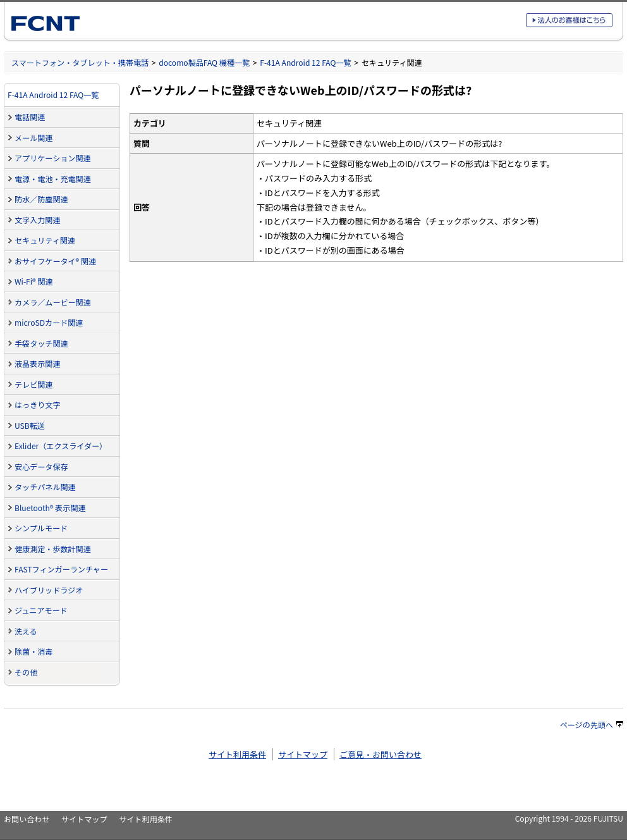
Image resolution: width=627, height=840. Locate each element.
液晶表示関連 (37, 363)
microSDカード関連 (49, 322)
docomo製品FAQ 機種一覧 (204, 62)
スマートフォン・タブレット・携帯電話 (80, 62)
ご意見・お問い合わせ (380, 754)
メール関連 (33, 138)
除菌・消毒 (33, 651)
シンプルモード (41, 528)
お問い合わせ (27, 819)
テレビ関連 (33, 384)
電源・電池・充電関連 (53, 179)
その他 (26, 672)
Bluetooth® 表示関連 (50, 508)
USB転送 (30, 425)
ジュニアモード (41, 610)
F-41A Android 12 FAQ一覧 (305, 62)
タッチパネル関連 (45, 487)
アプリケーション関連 (53, 158)
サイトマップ (303, 754)
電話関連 (30, 117)
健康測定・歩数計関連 (53, 549)
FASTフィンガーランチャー (61, 569)
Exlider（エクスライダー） (61, 446)
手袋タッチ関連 (41, 343)
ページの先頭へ (592, 725)
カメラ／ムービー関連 (53, 302)
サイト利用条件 (237, 754)
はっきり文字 (37, 405)
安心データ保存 (41, 466)
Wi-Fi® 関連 (34, 281)
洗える (26, 631)
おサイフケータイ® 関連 (55, 261)
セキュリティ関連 (45, 240)
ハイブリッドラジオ (49, 590)
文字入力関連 (37, 220)
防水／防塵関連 (41, 199)
